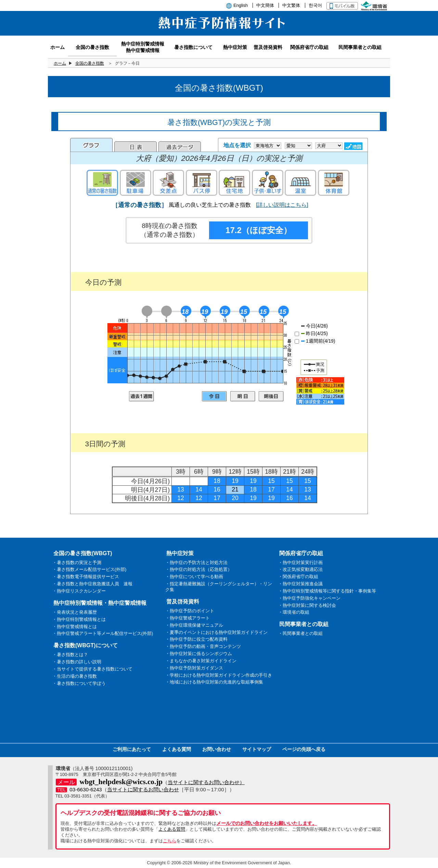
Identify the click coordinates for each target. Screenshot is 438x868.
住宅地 (234, 183)
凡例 (320, 391)
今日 (214, 396)
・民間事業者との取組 (300, 633)
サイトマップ (257, 749)
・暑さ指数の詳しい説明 (77, 662)
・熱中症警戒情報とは (75, 627)
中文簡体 (265, 5)
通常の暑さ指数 (102, 183)
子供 (268, 183)
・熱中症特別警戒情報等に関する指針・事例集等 (327, 591)
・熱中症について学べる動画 (194, 577)
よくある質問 (177, 749)
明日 (243, 396)
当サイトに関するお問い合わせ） (206, 782)
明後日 (271, 396)
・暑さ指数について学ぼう (79, 683)
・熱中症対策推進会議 (300, 584)
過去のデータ (180, 146)
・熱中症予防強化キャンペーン (309, 598)
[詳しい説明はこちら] (282, 205)
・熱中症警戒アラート (188, 618)
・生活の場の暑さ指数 (75, 676)
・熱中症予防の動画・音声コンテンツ (203, 646)
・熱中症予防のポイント (190, 611)
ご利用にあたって (132, 749)
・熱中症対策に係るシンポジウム (199, 654)
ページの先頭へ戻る (304, 749)
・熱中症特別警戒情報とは (79, 619)
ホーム (60, 63)
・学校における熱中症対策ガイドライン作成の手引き (219, 675)
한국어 (315, 5)
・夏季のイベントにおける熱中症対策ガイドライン (216, 632)
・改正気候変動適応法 (300, 569)
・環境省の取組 (294, 612)
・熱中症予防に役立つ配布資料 (196, 639)
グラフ (91, 145)
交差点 (168, 183)
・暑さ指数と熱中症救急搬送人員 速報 (92, 584)
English (241, 5)
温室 (300, 183)
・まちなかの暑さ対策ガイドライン (201, 661)
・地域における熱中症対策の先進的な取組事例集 (214, 682)
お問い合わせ (217, 749)
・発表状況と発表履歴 (75, 612)
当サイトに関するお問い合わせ (143, 789)
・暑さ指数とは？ (70, 655)
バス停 (202, 183)
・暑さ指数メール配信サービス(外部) (89, 569)
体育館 (334, 183)
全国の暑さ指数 (90, 63)
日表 (136, 146)
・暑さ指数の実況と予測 (77, 563)
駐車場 (136, 183)
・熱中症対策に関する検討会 (307, 605)
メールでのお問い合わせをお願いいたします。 (267, 823)
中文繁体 (291, 5)
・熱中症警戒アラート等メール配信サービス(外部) (103, 633)
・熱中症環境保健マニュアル (194, 625)
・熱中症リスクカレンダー (79, 591)
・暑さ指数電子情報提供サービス (86, 577)
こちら (170, 841)
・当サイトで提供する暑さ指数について (92, 669)
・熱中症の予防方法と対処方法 (196, 563)
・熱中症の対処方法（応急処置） (199, 569)
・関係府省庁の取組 (298, 577)
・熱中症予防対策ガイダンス (194, 668)
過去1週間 (141, 396)
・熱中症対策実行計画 (300, 563)
